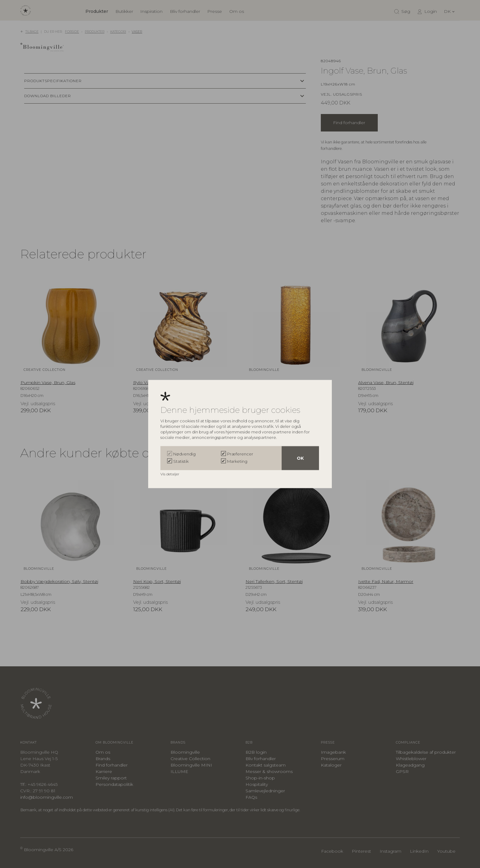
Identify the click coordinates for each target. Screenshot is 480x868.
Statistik (181, 461)
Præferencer (240, 454)
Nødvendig (184, 454)
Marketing (237, 461)
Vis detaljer (170, 474)
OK (300, 458)
